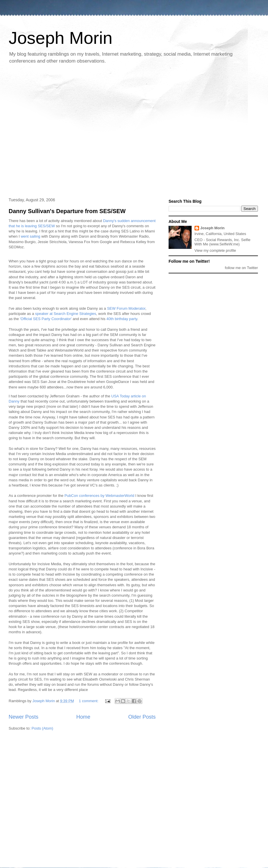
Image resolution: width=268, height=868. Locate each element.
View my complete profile (215, 250)
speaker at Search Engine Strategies (66, 314)
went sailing (31, 236)
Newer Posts (23, 717)
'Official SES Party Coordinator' (46, 319)
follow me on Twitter (241, 268)
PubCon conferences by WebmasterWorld (99, 496)
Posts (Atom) (43, 728)
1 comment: (89, 701)
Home (83, 717)
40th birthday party (122, 319)
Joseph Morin (61, 38)
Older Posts (142, 717)
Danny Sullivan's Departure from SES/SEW (67, 211)
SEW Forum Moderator (126, 308)
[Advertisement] (56, 131)
